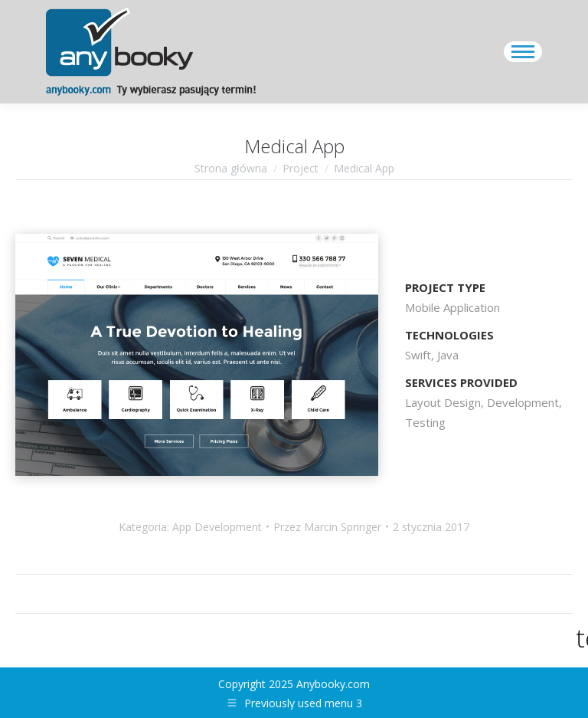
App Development (217, 527)
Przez (327, 527)
